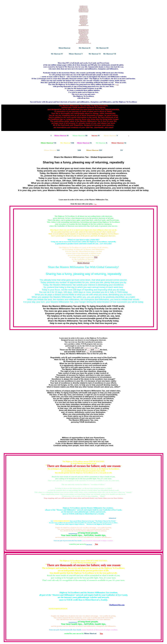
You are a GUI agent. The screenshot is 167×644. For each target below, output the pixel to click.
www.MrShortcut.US (83, 8)
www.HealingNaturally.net (84, 30)
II (89, 48)
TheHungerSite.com (112, 518)
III (107, 48)
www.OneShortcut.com (84, 37)
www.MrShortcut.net (83, 6)
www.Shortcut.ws (83, 19)
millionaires (97, 350)
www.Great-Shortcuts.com (84, 29)
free (117, 85)
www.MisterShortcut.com (83, 10)
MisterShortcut (64, 48)
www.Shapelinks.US (83, 21)
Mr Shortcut (56, 54)
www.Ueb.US (84, 25)
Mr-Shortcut (84, 48)
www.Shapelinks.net (83, 22)
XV (115, 150)
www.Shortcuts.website (83, 12)
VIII (67, 143)
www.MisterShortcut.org (83, 40)
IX (84, 143)
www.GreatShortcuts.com (84, 32)
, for (94, 204)
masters (89, 350)
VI (99, 54)
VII (114, 54)
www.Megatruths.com (83, 38)
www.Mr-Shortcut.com (84, 23)
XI (119, 143)
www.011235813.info (83, 16)
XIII (73, 150)
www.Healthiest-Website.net (83, 39)
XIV (94, 150)
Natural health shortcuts (73, 533)
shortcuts (88, 352)
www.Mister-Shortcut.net (84, 31)
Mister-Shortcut (83, 263)
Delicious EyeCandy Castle (83, 42)
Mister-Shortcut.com (84, 17)
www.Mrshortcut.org (83, 7)
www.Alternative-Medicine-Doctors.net (83, 43)
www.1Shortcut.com (83, 18)
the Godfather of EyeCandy (89, 348)
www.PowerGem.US (83, 24)
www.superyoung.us (84, 34)
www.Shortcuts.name (84, 36)
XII (52, 150)
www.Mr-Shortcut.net (83, 20)
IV (62, 54)
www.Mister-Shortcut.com (83, 11)
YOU (96, 257)
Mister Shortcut (75, 54)
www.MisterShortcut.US (84, 9)
